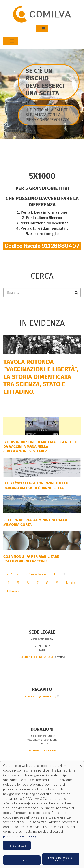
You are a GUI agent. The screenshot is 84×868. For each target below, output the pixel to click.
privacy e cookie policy (20, 836)
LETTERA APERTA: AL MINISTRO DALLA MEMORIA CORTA (35, 522)
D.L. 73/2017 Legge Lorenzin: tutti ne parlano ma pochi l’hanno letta (37, 485)
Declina (22, 860)
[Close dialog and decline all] (81, 764)
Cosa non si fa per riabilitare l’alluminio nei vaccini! (31, 559)
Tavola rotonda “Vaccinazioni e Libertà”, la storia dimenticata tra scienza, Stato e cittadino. (41, 377)
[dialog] (42, 815)
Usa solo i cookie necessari (61, 859)
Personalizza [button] (17, 845)
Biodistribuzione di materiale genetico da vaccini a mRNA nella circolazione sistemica (40, 447)
